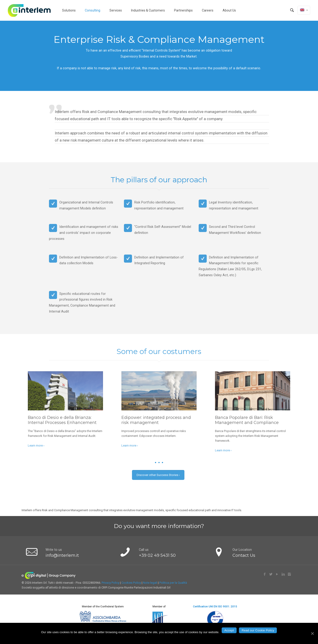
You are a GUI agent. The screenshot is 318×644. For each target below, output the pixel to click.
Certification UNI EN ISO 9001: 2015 (215, 606)
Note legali (150, 583)
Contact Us (244, 555)
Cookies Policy (131, 583)
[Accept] (312, 633)
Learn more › (36, 445)
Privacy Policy (110, 583)
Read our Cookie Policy (258, 630)
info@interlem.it (62, 555)
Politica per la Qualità (173, 583)
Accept (229, 630)
